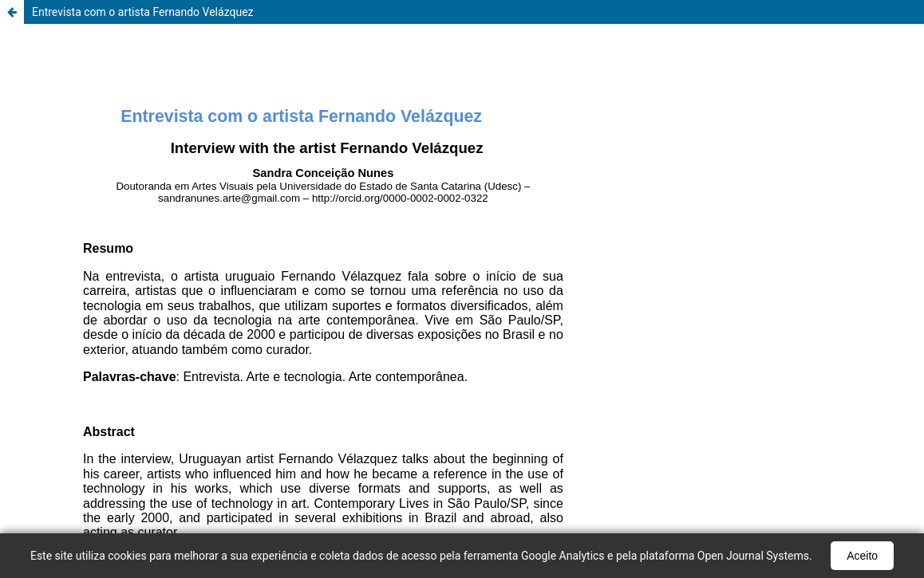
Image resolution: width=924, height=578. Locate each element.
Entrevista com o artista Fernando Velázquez (143, 12)
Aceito (862, 556)
